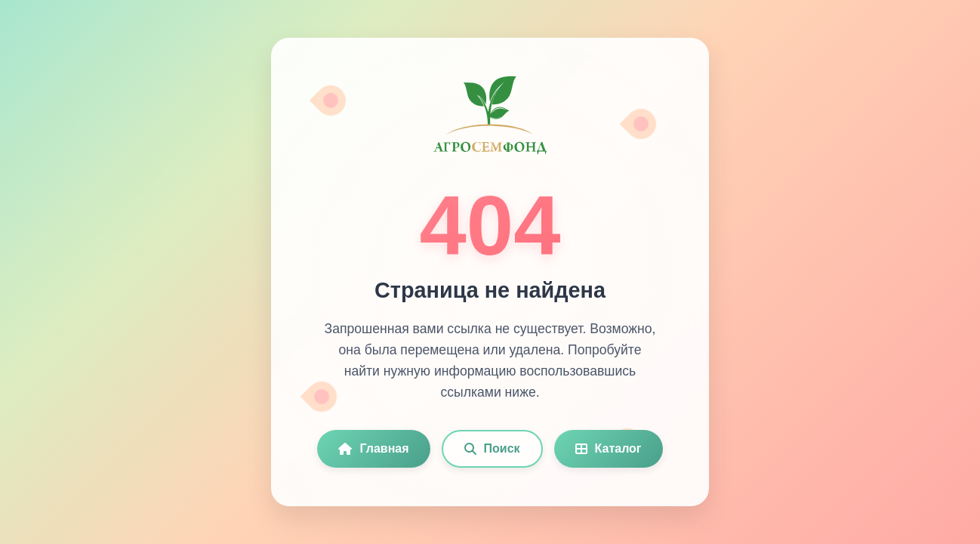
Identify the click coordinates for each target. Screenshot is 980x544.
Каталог (609, 448)
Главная (373, 448)
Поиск (492, 448)
